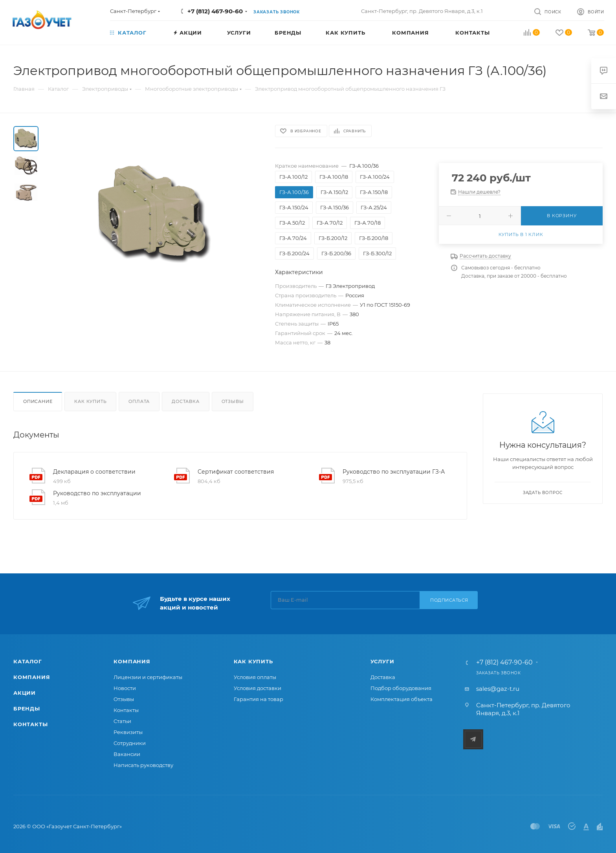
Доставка (185, 401)
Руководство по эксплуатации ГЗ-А (394, 472)
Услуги (382, 661)
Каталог (28, 661)
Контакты (30, 724)
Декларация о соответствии (94, 472)
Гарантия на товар (258, 699)
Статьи (122, 721)
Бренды (27, 708)
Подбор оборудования (401, 688)
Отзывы (233, 401)
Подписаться (449, 600)
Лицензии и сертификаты (148, 677)
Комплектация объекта (401, 699)
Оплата (139, 401)
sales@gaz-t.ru (498, 689)
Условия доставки (258, 688)
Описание (38, 401)
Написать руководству (143, 765)
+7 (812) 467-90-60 (215, 11)
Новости (125, 688)
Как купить (90, 401)
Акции (25, 693)
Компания (32, 677)
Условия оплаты (255, 677)
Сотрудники (130, 743)
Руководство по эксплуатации (97, 493)
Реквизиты (128, 732)
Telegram (473, 739)
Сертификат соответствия (236, 472)
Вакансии (127, 754)
